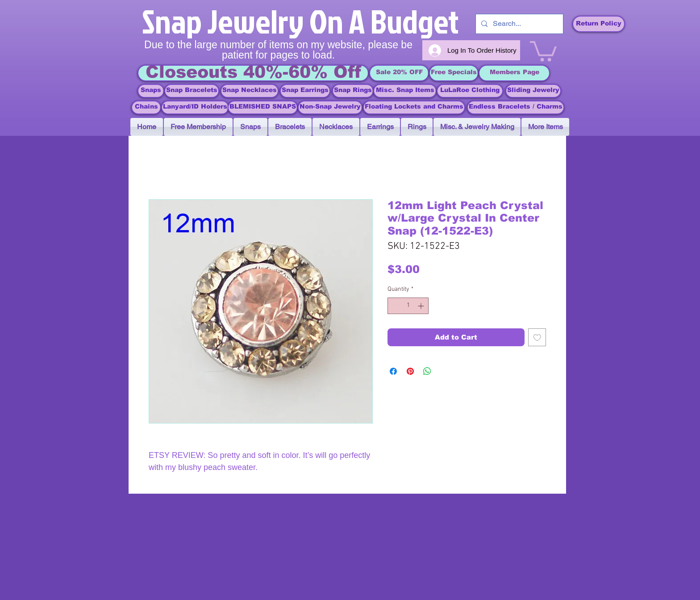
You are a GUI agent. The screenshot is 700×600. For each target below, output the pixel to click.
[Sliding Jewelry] (533, 91)
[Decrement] (394, 306)
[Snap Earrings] (305, 91)
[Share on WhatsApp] (427, 371)
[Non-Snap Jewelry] (330, 107)
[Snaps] (151, 91)
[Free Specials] (454, 73)
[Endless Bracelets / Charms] (516, 107)
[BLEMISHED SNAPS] (263, 107)
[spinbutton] (408, 306)
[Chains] (146, 107)
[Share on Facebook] (393, 371)
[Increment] (422, 306)
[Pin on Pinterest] (410, 371)
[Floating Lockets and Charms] (414, 107)
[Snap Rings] (353, 91)
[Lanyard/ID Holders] (195, 107)
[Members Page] (514, 73)
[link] (543, 50)
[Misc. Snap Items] (405, 91)
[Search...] (519, 24)
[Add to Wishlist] (537, 338)
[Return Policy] (599, 24)
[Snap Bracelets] (192, 91)
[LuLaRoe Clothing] (470, 91)
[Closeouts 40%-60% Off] (253, 73)
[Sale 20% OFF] (399, 73)
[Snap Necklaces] (250, 91)
